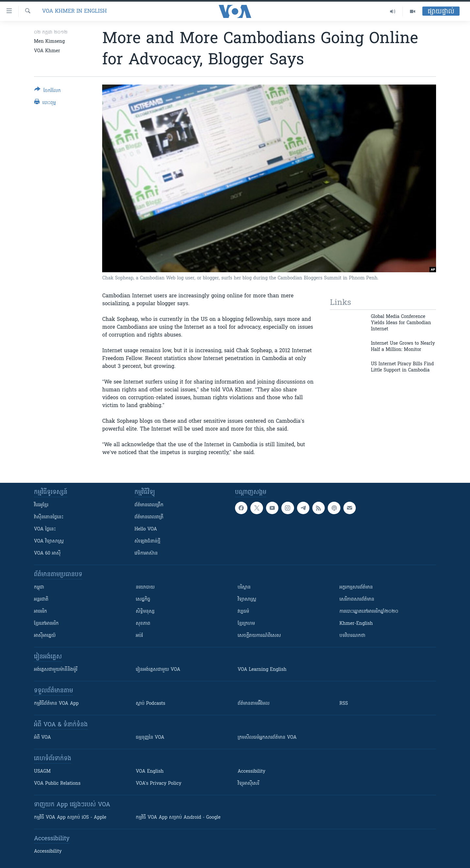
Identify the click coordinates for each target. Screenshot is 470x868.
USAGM (42, 772)
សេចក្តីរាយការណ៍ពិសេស (259, 636)
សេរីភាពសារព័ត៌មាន (357, 600)
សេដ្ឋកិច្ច (143, 600)
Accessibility (251, 772)
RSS (344, 704)
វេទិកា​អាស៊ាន (146, 553)
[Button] (47, 91)
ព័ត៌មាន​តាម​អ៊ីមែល (254, 704)
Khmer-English (356, 624)
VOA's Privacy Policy (159, 784)
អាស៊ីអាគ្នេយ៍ (45, 636)
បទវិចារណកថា (352, 636)
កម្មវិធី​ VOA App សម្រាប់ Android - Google (178, 818)
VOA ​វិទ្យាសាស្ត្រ (49, 541)
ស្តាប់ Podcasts (150, 704)
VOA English (150, 772)
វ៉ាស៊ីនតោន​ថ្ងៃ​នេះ (49, 517)
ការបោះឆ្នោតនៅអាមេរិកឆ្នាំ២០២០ (369, 612)
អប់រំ (139, 636)
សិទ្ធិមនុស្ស (145, 612)
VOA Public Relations (57, 784)
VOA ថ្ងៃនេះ (45, 529)
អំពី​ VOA (42, 738)
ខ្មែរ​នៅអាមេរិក (46, 624)
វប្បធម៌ (243, 612)
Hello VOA (146, 529)
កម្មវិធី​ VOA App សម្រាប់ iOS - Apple (70, 818)
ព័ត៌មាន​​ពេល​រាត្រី (149, 517)
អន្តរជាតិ (41, 600)
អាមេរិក (40, 612)
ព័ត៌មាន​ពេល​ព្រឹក (149, 505)
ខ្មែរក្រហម (246, 624)
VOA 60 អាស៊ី (47, 553)
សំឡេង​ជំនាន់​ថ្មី (147, 541)
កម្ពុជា (39, 587)
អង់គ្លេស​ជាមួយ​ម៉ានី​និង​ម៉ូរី (56, 670)
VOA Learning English (262, 670)
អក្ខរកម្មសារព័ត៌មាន (356, 587)
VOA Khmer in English (74, 11)
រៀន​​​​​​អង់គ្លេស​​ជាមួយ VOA (158, 670)
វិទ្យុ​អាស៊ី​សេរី (248, 784)
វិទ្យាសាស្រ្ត (247, 600)
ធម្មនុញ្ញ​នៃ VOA (150, 738)
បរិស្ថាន (244, 587)
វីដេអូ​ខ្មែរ (41, 505)
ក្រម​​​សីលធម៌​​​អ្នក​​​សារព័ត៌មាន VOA (267, 738)
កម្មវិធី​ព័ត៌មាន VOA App (56, 704)
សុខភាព (143, 624)
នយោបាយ (145, 587)
